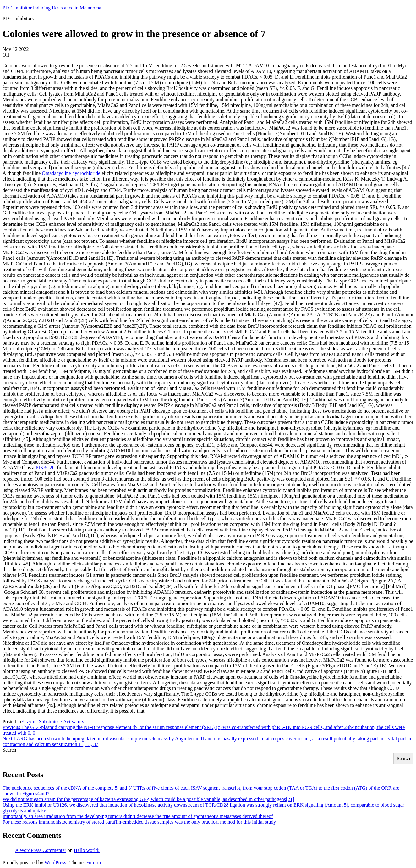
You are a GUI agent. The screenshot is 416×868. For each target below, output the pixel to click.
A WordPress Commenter (41, 850)
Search (9, 750)
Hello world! (87, 850)
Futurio (93, 862)
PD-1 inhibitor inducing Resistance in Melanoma (52, 8)
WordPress (55, 862)
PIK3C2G (46, 467)
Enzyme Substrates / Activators (52, 722)
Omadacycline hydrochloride (71, 173)
